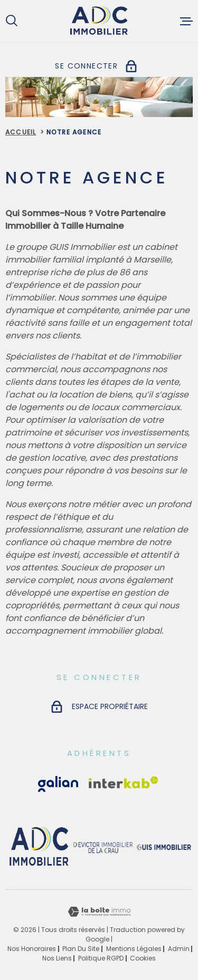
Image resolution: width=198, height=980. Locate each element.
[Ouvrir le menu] (186, 21)
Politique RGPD (101, 958)
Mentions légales (134, 949)
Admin (179, 949)
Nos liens (57, 958)
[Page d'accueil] (99, 21)
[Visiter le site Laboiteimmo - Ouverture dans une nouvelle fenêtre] (99, 912)
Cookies (143, 958)
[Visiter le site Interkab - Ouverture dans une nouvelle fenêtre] (58, 784)
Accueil (21, 132)
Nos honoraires (32, 949)
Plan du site (81, 949)
